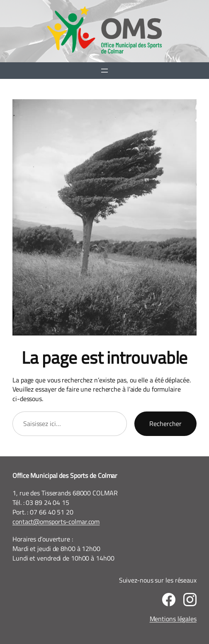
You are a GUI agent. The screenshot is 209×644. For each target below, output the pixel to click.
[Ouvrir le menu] (104, 71)
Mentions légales (173, 618)
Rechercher (165, 423)
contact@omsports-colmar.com (56, 521)
